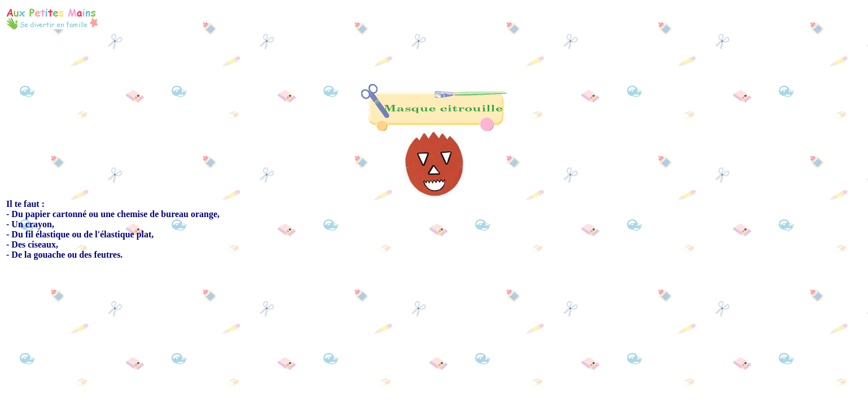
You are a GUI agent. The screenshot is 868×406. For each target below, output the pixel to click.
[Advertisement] (520, 18)
